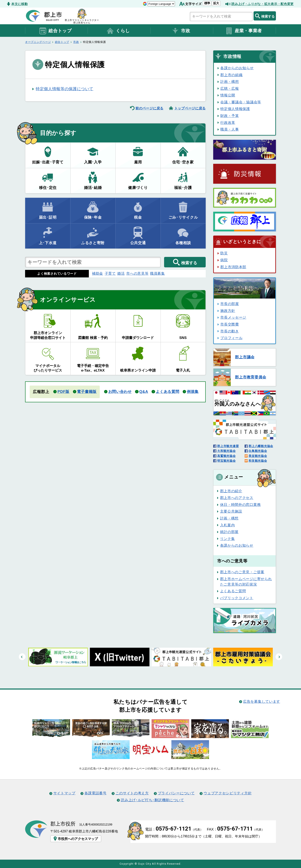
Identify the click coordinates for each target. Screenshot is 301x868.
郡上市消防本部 (233, 267)
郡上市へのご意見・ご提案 (242, 572)
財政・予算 (230, 116)
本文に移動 (19, 4)
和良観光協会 (258, 461)
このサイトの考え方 (132, 793)
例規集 (193, 392)
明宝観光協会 (226, 461)
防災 (224, 253)
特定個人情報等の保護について (65, 89)
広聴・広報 (230, 88)
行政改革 (228, 123)
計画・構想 (230, 82)
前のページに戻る (149, 108)
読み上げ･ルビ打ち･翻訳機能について (152, 800)
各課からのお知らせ (237, 68)
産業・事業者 (244, 31)
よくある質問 (167, 392)
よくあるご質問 (233, 591)
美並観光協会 (258, 456)
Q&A (144, 392)
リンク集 (228, 539)
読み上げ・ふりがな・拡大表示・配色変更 (263, 4)
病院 (224, 260)
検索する (265, 16)
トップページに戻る (190, 108)
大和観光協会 (226, 451)
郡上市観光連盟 (228, 446)
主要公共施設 (231, 511)
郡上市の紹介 (231, 491)
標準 (207, 3)
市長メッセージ (233, 317)
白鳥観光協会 (258, 451)
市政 (181, 31)
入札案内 (228, 525)
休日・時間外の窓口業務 (240, 505)
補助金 (98, 273)
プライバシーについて (176, 793)
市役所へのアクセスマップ (75, 839)
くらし (118, 31)
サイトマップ (64, 793)
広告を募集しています (262, 701)
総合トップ (55, 31)
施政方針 (228, 311)
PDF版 (63, 392)
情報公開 (228, 95)
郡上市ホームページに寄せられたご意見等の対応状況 (246, 582)
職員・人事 (230, 129)
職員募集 (158, 273)
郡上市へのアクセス (237, 498)
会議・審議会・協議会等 (241, 102)
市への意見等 (137, 273)
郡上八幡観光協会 (261, 446)
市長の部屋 (230, 304)
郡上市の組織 (231, 75)
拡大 (216, 3)
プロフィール (231, 338)
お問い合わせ (120, 392)
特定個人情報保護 (235, 109)
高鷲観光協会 (226, 456)
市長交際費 (230, 324)
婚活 (121, 273)
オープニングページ (38, 42)
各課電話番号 (96, 793)
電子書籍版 (87, 392)
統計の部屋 (229, 532)
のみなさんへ (238, 403)
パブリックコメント (237, 598)
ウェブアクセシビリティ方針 (228, 793)
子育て (110, 273)
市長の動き (230, 331)
